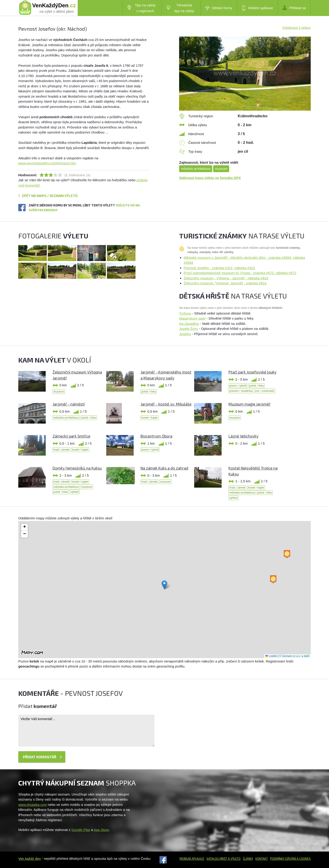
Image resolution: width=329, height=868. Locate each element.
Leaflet (271, 656)
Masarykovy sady (192, 318)
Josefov (185, 334)
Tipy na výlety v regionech (141, 8)
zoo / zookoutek (265, 391)
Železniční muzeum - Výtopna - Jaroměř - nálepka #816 (226, 278)
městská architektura (196, 169)
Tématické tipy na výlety (180, 8)
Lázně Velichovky (243, 436)
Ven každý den (29, 859)
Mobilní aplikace (257, 8)
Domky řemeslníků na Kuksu (77, 468)
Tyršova (185, 313)
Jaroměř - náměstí (69, 404)
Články (248, 859)
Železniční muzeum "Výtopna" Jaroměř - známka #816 (225, 283)
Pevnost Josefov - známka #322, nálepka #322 (219, 268)
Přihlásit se (294, 8)
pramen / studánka (241, 391)
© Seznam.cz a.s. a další (294, 656)
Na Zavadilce (189, 324)
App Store (101, 830)
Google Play (81, 830)
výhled (75, 492)
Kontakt (262, 859)
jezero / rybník (238, 386)
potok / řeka (149, 392)
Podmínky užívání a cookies (290, 859)
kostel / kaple (149, 418)
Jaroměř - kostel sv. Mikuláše (166, 404)
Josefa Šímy (189, 329)
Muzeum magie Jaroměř (249, 404)
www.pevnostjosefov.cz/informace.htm (47, 163)
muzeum (221, 169)
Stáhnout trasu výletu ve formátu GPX (210, 178)
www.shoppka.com (33, 805)
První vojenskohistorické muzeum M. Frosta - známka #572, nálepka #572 (240, 273)
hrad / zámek (61, 450)
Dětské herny (219, 8)
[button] (164, 585)
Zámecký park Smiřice (71, 436)
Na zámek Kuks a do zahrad (164, 468)
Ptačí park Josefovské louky (252, 372)
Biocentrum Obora (156, 436)
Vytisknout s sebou (296, 28)
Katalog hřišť (217, 859)
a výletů (234, 859)
